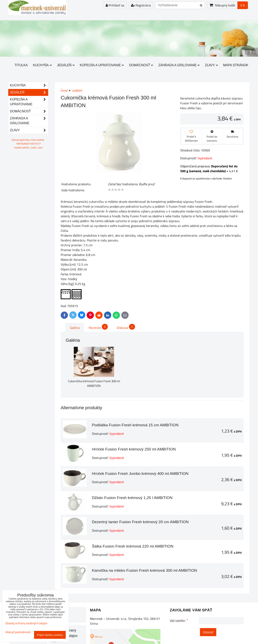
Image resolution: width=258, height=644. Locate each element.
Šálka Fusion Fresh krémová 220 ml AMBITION (133, 546)
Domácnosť (141, 65)
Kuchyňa (42, 65)
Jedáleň (66, 65)
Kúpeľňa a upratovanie (102, 65)
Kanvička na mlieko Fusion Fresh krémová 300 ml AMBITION (144, 570)
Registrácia (141, 5)
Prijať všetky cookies (50, 635)
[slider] (116, 190)
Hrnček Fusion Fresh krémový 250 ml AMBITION (134, 449)
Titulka (21, 65)
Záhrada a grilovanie (179, 65)
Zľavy (211, 65)
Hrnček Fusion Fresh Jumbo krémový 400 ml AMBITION (140, 474)
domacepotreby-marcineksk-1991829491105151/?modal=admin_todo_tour (28, 144)
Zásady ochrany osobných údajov (26, 623)
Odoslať (208, 632)
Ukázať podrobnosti (18, 632)
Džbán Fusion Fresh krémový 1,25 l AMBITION (132, 498)
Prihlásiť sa (115, 5)
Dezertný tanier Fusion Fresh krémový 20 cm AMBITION (140, 522)
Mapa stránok (236, 65)
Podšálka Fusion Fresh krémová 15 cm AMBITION (135, 425)
